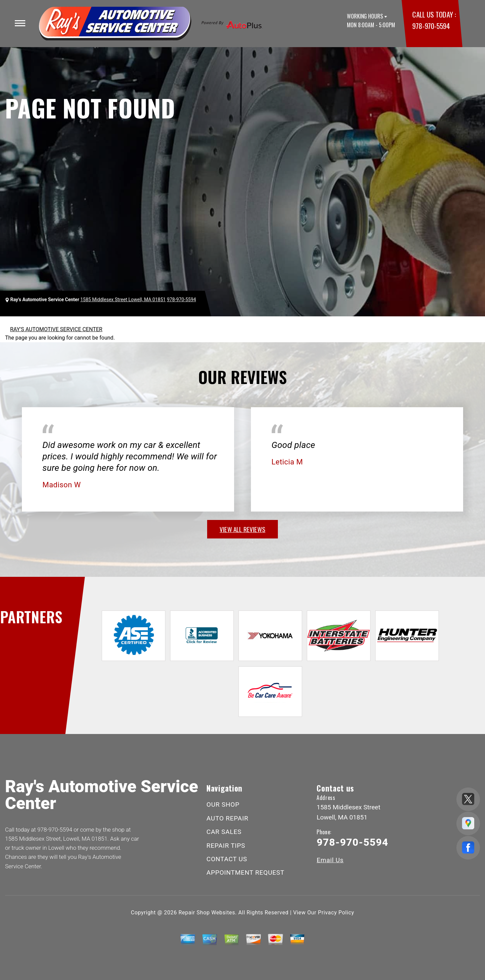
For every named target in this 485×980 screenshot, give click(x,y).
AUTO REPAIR (227, 818)
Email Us (330, 860)
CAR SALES (224, 832)
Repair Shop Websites (207, 913)
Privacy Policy (336, 913)
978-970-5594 (431, 26)
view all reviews (243, 529)
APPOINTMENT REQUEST (245, 872)
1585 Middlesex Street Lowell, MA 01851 (123, 300)
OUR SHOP (223, 804)
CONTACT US (227, 859)
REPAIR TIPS (226, 846)
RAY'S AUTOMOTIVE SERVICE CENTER (56, 329)
